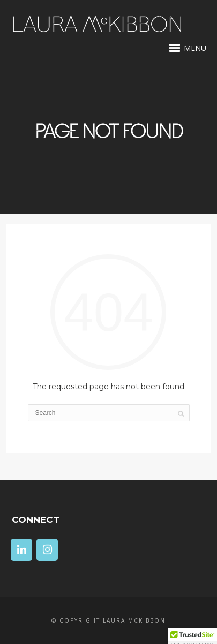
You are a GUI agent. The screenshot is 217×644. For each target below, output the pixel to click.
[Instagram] (47, 550)
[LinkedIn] (21, 550)
